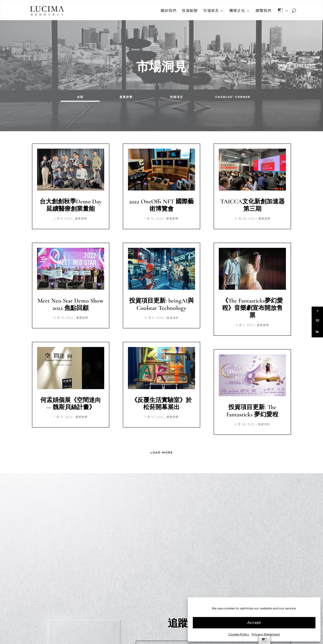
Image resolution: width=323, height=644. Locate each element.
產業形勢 (126, 97)
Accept (254, 622)
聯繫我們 (263, 11)
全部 (80, 97)
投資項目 (177, 97)
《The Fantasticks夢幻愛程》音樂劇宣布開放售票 (252, 308)
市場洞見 (211, 11)
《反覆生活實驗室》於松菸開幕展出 (161, 404)
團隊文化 (237, 11)
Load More (162, 452)
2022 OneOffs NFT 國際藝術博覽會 (161, 205)
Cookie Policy (239, 634)
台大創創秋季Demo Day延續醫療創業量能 (71, 205)
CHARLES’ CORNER (233, 97)
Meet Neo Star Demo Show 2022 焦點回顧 (71, 304)
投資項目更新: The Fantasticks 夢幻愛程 (252, 411)
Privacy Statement (266, 634)
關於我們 (169, 11)
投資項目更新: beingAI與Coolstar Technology (161, 304)
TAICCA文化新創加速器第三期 (252, 205)
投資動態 (190, 11)
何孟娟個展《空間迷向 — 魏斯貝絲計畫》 (71, 404)
